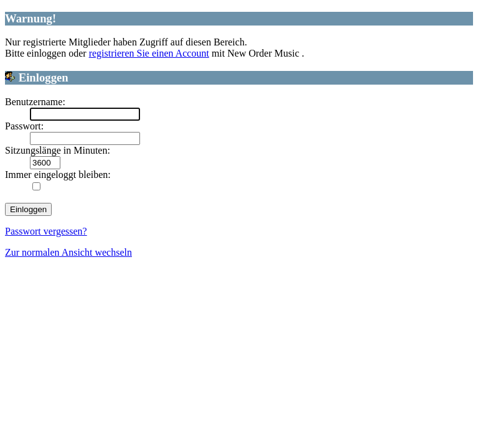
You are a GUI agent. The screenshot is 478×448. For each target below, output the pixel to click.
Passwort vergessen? (46, 231)
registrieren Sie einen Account (149, 53)
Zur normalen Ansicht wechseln (68, 252)
